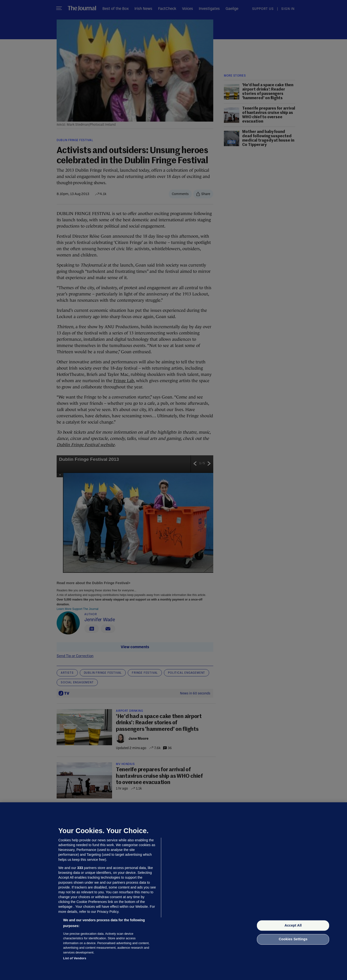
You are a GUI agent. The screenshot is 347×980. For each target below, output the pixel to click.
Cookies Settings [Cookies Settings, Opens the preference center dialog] (293, 939)
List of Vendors (75, 958)
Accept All (293, 925)
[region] (173, 891)
